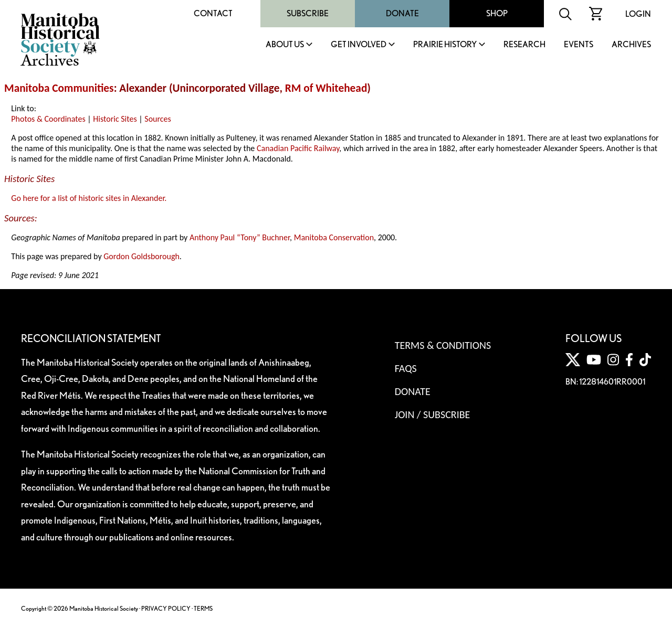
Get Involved (359, 45)
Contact (213, 13)
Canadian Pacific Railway (298, 148)
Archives (631, 45)
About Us (285, 45)
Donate (402, 13)
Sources (158, 119)
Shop (497, 13)
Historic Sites (115, 119)
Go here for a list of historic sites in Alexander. (89, 198)
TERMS (203, 608)
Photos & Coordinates (48, 119)
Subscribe (308, 13)
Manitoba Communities (59, 88)
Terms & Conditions (443, 345)
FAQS (406, 368)
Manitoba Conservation (334, 237)
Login (638, 14)
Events (579, 45)
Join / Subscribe (433, 414)
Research (524, 45)
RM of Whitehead (326, 88)
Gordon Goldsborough (141, 256)
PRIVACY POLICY (166, 608)
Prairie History (445, 45)
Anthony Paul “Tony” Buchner (240, 237)
